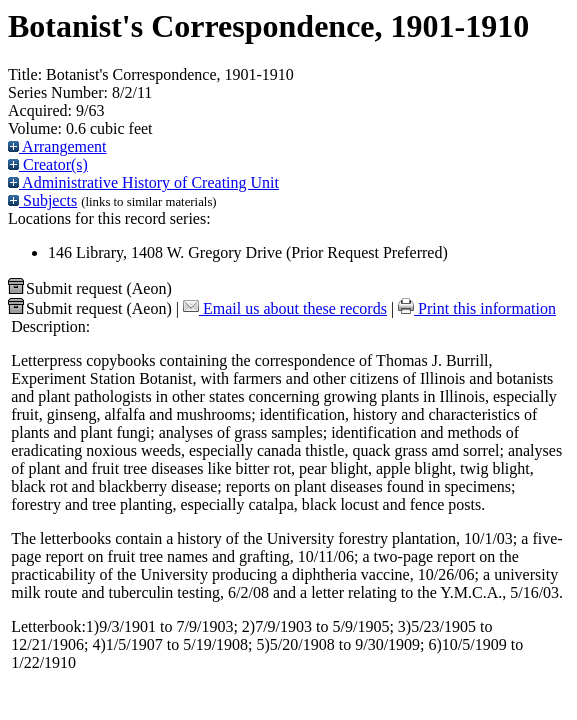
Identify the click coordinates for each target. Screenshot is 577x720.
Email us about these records (285, 308)
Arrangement (57, 146)
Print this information (477, 308)
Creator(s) (48, 164)
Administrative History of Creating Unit (143, 182)
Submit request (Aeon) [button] (90, 288)
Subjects (42, 200)
